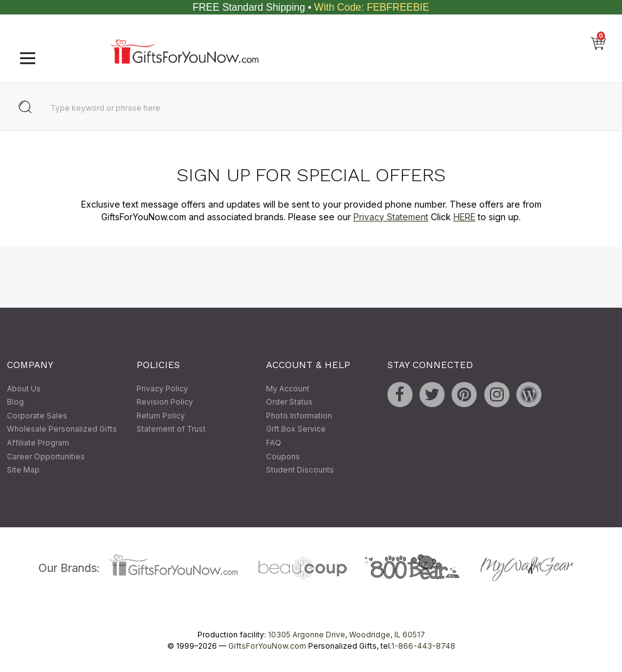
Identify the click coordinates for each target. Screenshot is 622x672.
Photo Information (299, 416)
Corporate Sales (37, 416)
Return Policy (161, 416)
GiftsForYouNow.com (267, 646)
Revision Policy (165, 402)
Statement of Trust (171, 429)
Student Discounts (300, 470)
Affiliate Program (38, 443)
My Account (288, 389)
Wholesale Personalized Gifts (62, 429)
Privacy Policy (162, 389)
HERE (464, 217)
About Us (24, 389)
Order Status (289, 402)
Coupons (283, 456)
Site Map (23, 470)
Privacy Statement (391, 217)
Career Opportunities (46, 456)
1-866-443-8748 (423, 646)
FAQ (274, 443)
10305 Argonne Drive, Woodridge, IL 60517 (347, 635)
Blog (15, 402)
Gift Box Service (296, 429)
